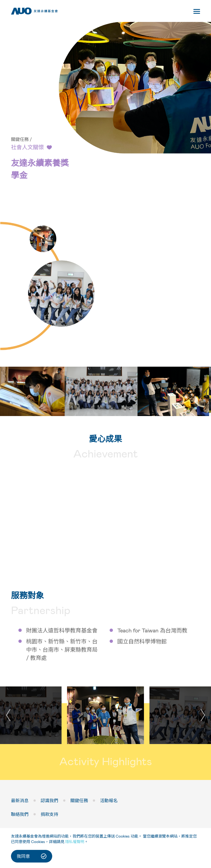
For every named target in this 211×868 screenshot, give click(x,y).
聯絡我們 (20, 815)
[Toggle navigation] (197, 12)
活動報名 (109, 801)
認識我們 (49, 801)
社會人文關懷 (27, 147)
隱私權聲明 (75, 842)
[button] (203, 716)
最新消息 (20, 801)
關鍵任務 (20, 139)
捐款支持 (49, 815)
